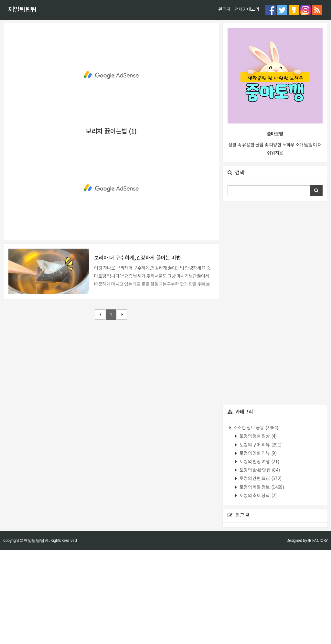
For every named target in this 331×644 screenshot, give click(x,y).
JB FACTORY (318, 634)
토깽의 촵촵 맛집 (259, 564)
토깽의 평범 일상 (257, 530)
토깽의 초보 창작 (257, 590)
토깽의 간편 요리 (260, 573)
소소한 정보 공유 (255, 522)
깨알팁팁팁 (22, 10)
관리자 (224, 10)
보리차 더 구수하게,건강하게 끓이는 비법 (137, 352)
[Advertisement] (165, 68)
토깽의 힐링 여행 (259, 556)
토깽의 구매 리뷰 (260, 539)
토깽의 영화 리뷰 (257, 547)
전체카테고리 (247, 10)
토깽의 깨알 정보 (261, 581)
